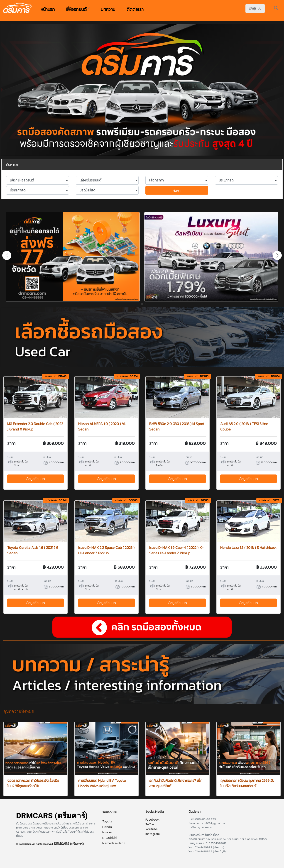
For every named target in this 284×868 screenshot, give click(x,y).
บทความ (108, 9)
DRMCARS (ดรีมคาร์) (69, 844)
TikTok (150, 824)
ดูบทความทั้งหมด (19, 711)
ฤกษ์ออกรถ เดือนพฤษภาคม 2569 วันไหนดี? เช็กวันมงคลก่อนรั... (247, 783)
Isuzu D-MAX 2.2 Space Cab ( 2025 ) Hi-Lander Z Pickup (106, 550)
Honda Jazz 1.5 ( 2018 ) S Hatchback (248, 548)
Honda (107, 827)
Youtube (152, 829)
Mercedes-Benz (114, 843)
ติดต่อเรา (135, 9)
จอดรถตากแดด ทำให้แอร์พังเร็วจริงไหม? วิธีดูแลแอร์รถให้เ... (33, 783)
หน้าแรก (48, 9)
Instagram (153, 834)
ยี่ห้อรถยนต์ (78, 9)
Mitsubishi (110, 838)
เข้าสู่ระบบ (255, 9)
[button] (277, 255)
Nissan (107, 832)
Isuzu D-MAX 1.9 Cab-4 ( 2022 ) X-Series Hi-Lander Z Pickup (176, 550)
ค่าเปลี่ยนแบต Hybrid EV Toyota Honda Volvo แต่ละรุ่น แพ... (102, 783)
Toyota (107, 821)
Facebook (152, 820)
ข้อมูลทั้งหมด (36, 479)
